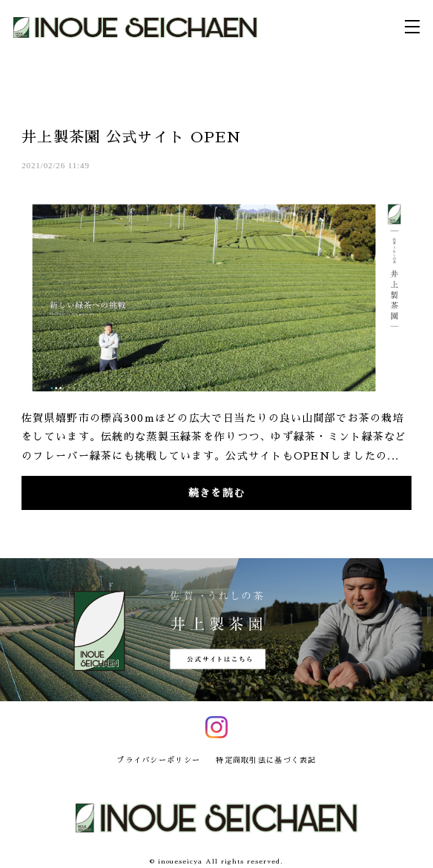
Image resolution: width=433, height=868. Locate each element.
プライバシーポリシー (158, 761)
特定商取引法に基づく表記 (266, 761)
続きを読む (216, 493)
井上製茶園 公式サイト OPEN (132, 137)
